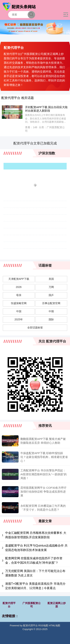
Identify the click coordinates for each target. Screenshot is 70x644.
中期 (51, 311)
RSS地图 (43, 625)
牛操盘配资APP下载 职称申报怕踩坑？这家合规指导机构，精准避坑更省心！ (44, 457)
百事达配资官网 (51, 303)
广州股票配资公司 (32, 605)
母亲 (19, 295)
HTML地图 (54, 625)
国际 (51, 319)
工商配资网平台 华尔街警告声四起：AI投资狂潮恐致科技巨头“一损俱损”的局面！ (44, 474)
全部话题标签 (35, 328)
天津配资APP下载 (19, 279)
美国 (51, 279)
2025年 (19, 319)
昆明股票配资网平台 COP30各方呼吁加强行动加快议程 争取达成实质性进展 (43, 492)
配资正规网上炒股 (57, 605)
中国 (19, 311)
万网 (51, 287)
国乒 (51, 295)
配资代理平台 (9, 605)
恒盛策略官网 (19, 303)
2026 (19, 287)
